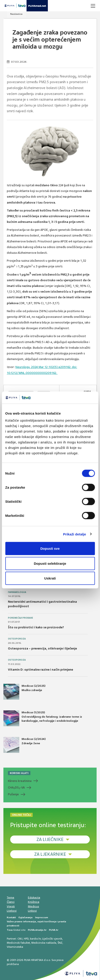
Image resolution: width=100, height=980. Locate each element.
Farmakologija (17, 592)
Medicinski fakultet (18, 943)
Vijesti (11, 906)
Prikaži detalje (75, 534)
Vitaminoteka (15, 947)
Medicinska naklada (44, 943)
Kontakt (11, 917)
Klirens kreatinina (20, 781)
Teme (11, 898)
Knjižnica (34, 902)
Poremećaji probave (21, 618)
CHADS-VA (16, 788)
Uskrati (50, 578)
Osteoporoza (17, 639)
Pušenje (13, 794)
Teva (10, 930)
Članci (11, 902)
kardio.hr (35, 939)
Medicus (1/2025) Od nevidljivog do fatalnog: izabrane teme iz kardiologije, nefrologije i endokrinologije (43, 718)
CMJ (20, 939)
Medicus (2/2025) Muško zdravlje (24, 692)
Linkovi (32, 911)
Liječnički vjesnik (52, 939)
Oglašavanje (26, 917)
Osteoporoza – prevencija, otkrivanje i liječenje (42, 648)
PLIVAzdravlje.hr (37, 930)
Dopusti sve (50, 548)
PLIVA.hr (54, 930)
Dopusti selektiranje (50, 563)
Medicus (33, 906)
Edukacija (34, 898)
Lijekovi (12, 911)
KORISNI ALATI (19, 773)
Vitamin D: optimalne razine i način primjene (40, 670)
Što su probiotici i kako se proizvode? (36, 627)
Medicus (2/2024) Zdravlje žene (24, 745)
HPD (26, 939)
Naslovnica (16, 14)
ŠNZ (60, 943)
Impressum (42, 917)
